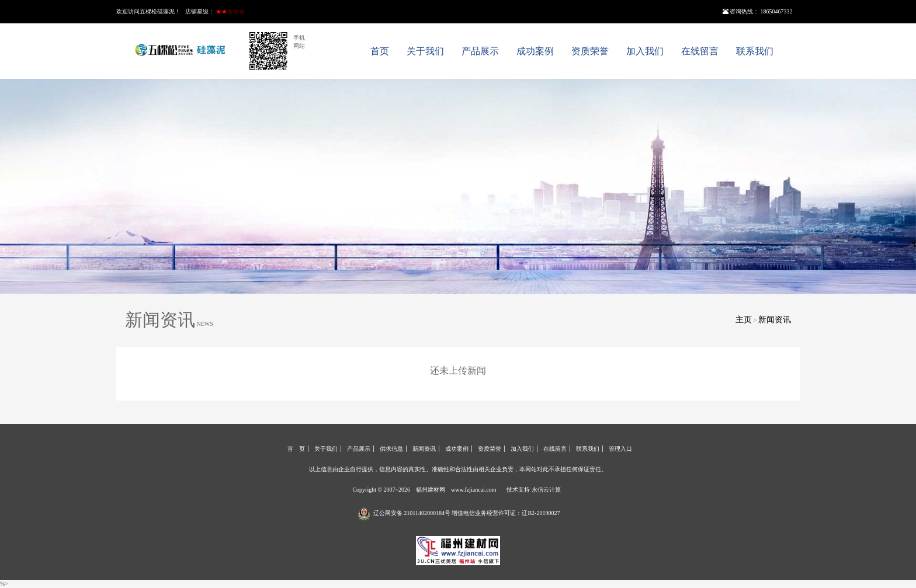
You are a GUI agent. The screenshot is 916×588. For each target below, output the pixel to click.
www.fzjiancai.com (474, 490)
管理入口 (620, 449)
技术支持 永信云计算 (534, 490)
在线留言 (700, 51)
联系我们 (755, 51)
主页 (744, 320)
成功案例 (535, 51)
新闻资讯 (775, 320)
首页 (380, 51)
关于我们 (425, 51)
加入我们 (645, 51)
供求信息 (391, 449)
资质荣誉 (590, 51)
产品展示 (480, 51)
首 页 (296, 449)
